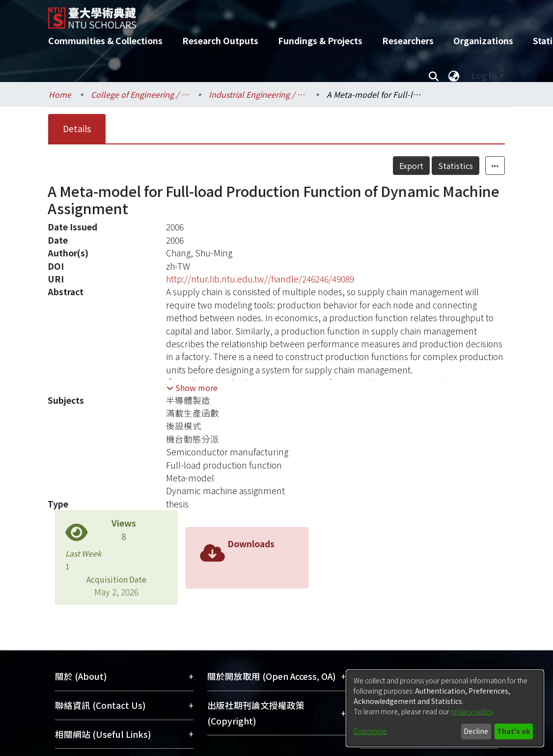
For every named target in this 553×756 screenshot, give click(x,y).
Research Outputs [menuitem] (220, 41)
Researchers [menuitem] (408, 41)
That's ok (513, 731)
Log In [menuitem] (484, 75)
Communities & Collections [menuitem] (105, 41)
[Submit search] (433, 76)
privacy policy (472, 711)
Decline (476, 731)
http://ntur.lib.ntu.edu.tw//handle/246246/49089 (260, 279)
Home (60, 94)
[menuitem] (454, 76)
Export (411, 166)
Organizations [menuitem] (483, 41)
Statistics (456, 166)
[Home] (268, 14)
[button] (192, 388)
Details (77, 128)
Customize (370, 731)
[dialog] (445, 708)
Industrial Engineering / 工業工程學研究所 (258, 94)
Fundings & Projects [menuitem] (320, 41)
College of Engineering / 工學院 (140, 94)
